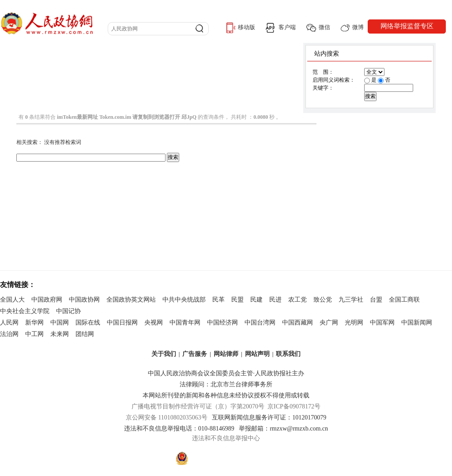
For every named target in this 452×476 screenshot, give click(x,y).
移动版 (241, 28)
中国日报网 (122, 323)
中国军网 (382, 323)
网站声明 (257, 354)
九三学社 (351, 300)
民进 (275, 300)
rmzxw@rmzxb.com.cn (299, 429)
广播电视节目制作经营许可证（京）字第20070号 (198, 406)
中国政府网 (47, 300)
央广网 (329, 323)
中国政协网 (84, 300)
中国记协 (68, 311)
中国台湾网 (260, 323)
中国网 (60, 323)
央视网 (154, 323)
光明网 (354, 323)
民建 (256, 300)
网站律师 (226, 354)
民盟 (237, 300)
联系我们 (288, 354)
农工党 (298, 300)
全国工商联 (404, 300)
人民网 (9, 323)
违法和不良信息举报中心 (226, 438)
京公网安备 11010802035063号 (169, 417)
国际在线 (88, 323)
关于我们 (164, 354)
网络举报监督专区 (407, 26)
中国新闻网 (417, 323)
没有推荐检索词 (63, 142)
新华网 (34, 323)
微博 (352, 28)
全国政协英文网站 (131, 300)
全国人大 (12, 300)
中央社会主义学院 (25, 311)
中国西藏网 (298, 323)
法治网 (9, 334)
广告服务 (195, 354)
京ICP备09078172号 (294, 406)
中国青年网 (185, 323)
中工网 (34, 334)
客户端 (281, 28)
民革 (218, 300)
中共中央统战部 (184, 300)
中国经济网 (222, 323)
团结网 (85, 334)
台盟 (376, 300)
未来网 (60, 334)
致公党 (323, 300)
